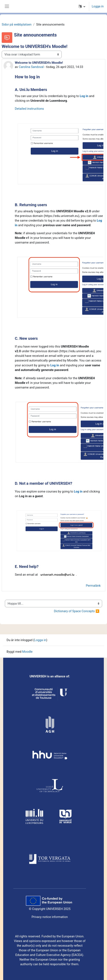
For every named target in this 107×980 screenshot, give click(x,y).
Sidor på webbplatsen (17, 24)
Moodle (27, 652)
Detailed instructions (29, 109)
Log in (84, 96)
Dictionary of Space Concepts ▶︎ (77, 611)
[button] (82, 6)
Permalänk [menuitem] (93, 586)
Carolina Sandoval (31, 67)
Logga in (98, 6)
